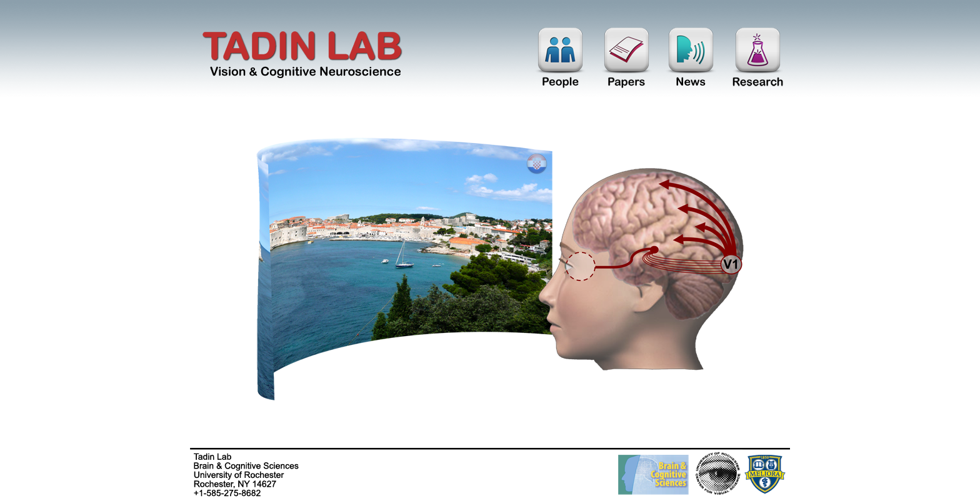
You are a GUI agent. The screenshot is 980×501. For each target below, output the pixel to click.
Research (757, 61)
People (561, 61)
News (691, 61)
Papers (627, 61)
